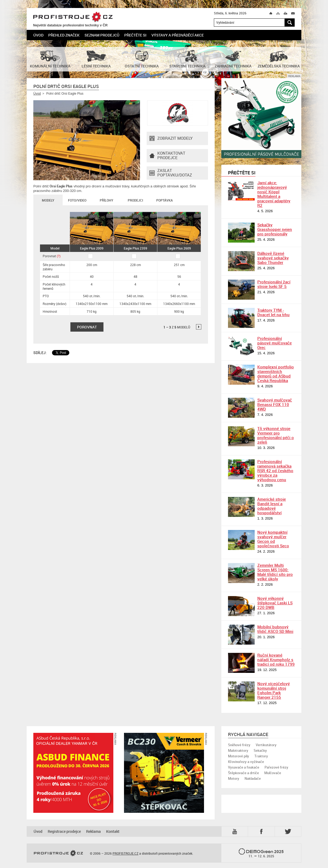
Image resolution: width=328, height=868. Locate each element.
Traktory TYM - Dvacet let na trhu (273, 312)
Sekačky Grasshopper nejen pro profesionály (275, 229)
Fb (262, 831)
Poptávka (165, 200)
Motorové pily (239, 756)
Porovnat (52, 256)
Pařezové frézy (276, 767)
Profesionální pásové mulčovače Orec (275, 343)
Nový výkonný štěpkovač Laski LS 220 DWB (275, 603)
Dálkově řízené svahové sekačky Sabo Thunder (273, 258)
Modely (48, 200)
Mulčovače (273, 773)
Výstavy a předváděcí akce (178, 35)
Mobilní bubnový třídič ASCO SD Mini (275, 629)
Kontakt (113, 831)
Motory (234, 778)
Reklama (93, 831)
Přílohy (106, 200)
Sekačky (260, 750)
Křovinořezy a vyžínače (246, 762)
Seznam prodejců (102, 35)
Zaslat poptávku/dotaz (171, 173)
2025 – (261, 853)
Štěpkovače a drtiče (243, 773)
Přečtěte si (135, 35)
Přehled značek (64, 35)
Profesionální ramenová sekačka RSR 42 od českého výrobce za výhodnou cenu (275, 471)
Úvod (38, 35)
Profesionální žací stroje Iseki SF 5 (274, 284)
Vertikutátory (266, 745)
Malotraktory (238, 750)
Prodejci (135, 200)
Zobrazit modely (171, 138)
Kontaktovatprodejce (167, 156)
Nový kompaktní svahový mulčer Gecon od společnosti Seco (273, 539)
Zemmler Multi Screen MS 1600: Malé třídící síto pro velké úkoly (275, 572)
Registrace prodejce (64, 831)
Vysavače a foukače (244, 767)
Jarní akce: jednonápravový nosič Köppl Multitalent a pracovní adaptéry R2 (274, 194)
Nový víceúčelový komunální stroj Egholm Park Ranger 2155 (274, 690)
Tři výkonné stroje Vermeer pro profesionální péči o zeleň (276, 435)
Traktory (261, 756)
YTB (236, 831)
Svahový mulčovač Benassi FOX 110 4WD (275, 404)
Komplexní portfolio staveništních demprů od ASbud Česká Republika (276, 374)
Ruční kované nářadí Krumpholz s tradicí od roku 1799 (276, 660)
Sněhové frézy (239, 745)
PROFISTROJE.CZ (73, 17)
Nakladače (253, 778)
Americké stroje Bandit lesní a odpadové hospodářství (272, 506)
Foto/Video (77, 200)
